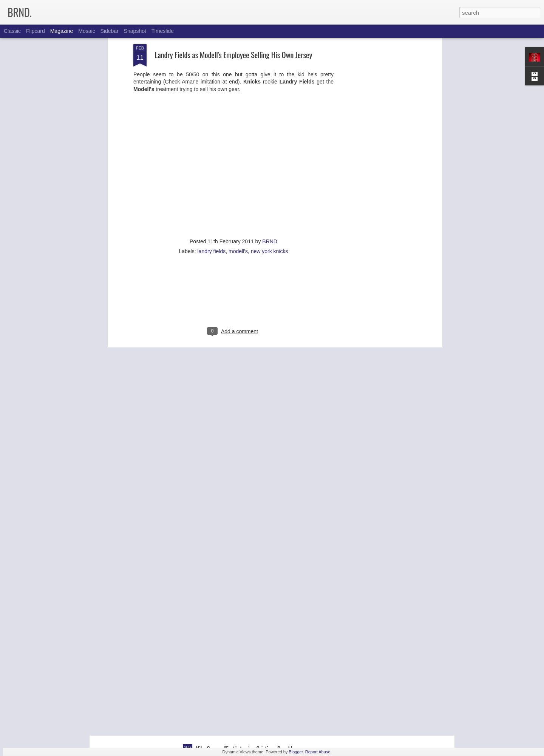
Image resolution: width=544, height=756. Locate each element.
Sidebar (110, 31)
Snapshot (135, 31)
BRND (270, 165)
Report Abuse (318, 752)
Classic (12, 31)
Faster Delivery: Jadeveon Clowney (233, 663)
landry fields (212, 175)
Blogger (296, 752)
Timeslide (163, 31)
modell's (238, 175)
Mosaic (87, 31)
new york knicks (270, 175)
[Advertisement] (233, 224)
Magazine (62, 31)
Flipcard (36, 31)
